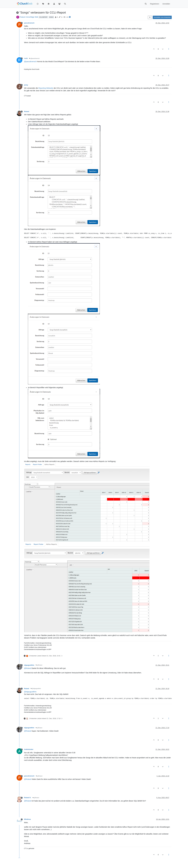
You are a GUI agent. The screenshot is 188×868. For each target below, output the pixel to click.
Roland (27, 112)
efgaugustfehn (29, 665)
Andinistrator (29, 749)
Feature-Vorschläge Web (29, 17)
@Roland (39, 665)
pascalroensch (29, 23)
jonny (26, 85)
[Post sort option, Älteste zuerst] (150, 17)
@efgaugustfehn (36, 689)
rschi (26, 58)
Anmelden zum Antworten (162, 17)
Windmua (27, 819)
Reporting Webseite (46, 88)
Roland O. (28, 798)
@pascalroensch (34, 58)
